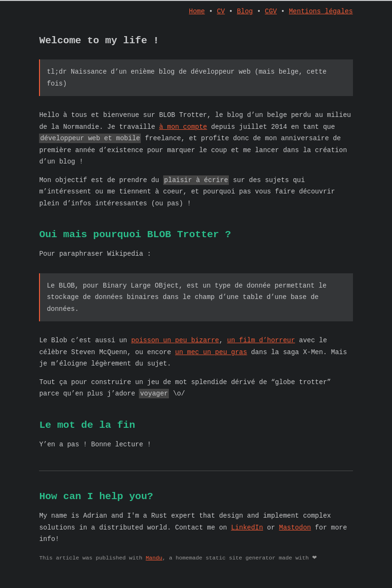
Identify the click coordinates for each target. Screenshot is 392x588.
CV (221, 12)
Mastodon (295, 538)
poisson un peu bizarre (175, 346)
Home (197, 12)
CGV (271, 12)
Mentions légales (321, 12)
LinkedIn (247, 538)
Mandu (154, 569)
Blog (245, 12)
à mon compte (183, 130)
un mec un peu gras (211, 358)
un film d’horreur (261, 346)
